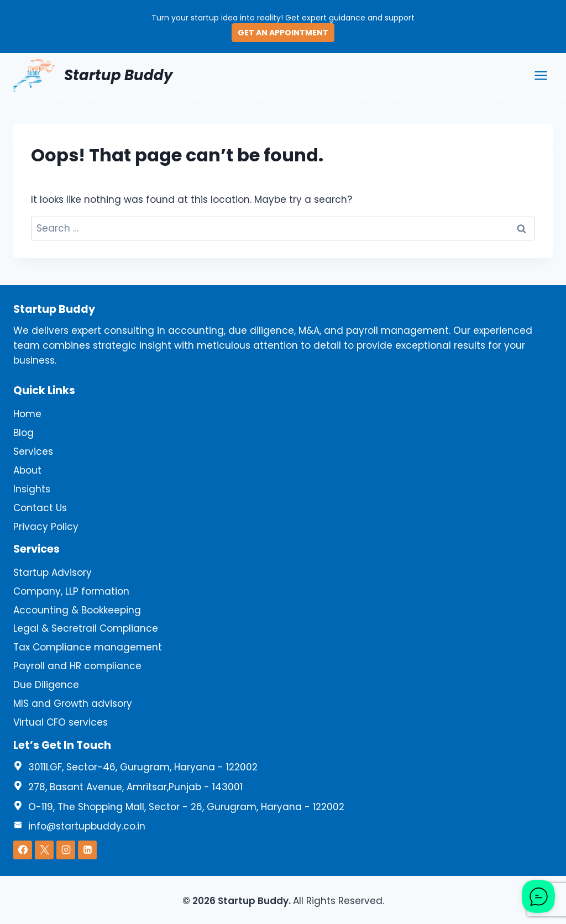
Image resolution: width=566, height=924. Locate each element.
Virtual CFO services (61, 722)
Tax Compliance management (88, 647)
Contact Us (40, 508)
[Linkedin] (87, 850)
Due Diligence (46, 685)
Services (33, 452)
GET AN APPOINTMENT (283, 33)
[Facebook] (23, 850)
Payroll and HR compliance (77, 666)
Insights (32, 489)
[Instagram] (66, 850)
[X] (44, 850)
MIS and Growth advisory (73, 704)
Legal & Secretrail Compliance (86, 628)
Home (27, 414)
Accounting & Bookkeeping (77, 610)
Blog (23, 433)
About (27, 470)
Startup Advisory (53, 573)
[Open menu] (541, 75)
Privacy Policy (46, 527)
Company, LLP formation (71, 591)
